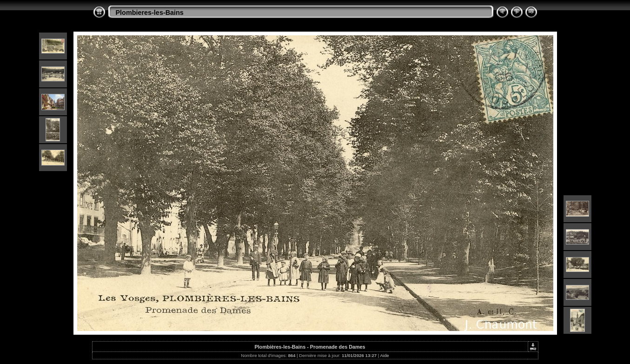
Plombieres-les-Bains (150, 13)
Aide (384, 355)
